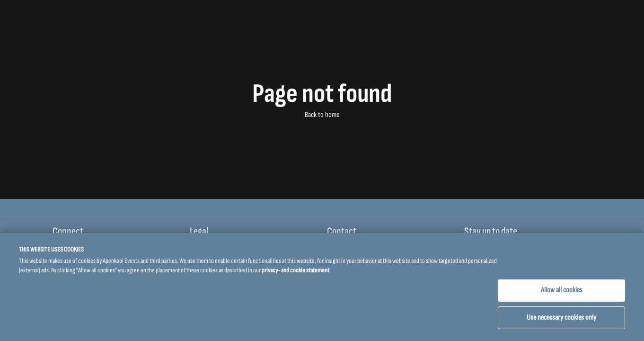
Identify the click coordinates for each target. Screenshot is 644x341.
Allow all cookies (562, 290)
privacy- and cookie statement (296, 270)
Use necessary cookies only (561, 318)
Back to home (322, 115)
